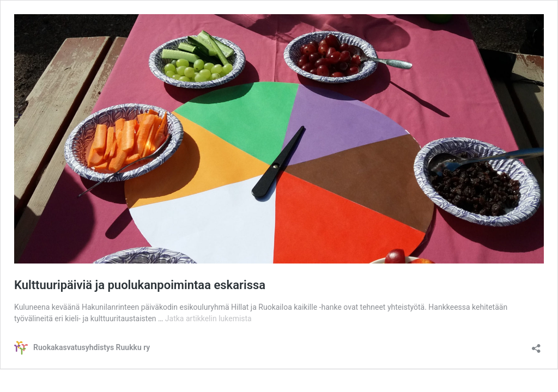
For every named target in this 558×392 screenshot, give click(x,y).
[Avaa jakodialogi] (536, 345)
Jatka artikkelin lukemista (208, 318)
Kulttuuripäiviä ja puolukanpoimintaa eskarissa (140, 285)
